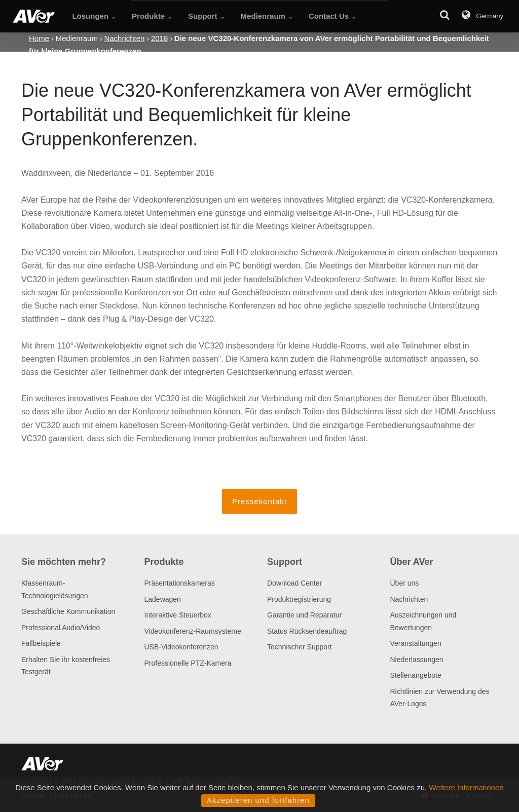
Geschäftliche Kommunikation (68, 611)
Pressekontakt (259, 501)
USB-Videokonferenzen (181, 647)
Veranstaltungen (416, 643)
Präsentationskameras (180, 583)
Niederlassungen (417, 660)
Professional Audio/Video (61, 628)
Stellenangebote (416, 675)
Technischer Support (300, 647)
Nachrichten (409, 599)
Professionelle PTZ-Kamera (188, 663)
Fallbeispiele (41, 643)
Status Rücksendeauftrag (307, 631)
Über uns (405, 583)
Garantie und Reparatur (304, 615)
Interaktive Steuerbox (178, 615)
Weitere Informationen (466, 787)
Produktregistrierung (299, 599)
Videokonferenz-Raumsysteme (193, 631)
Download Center (294, 583)
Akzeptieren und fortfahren (258, 800)
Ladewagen (163, 599)
